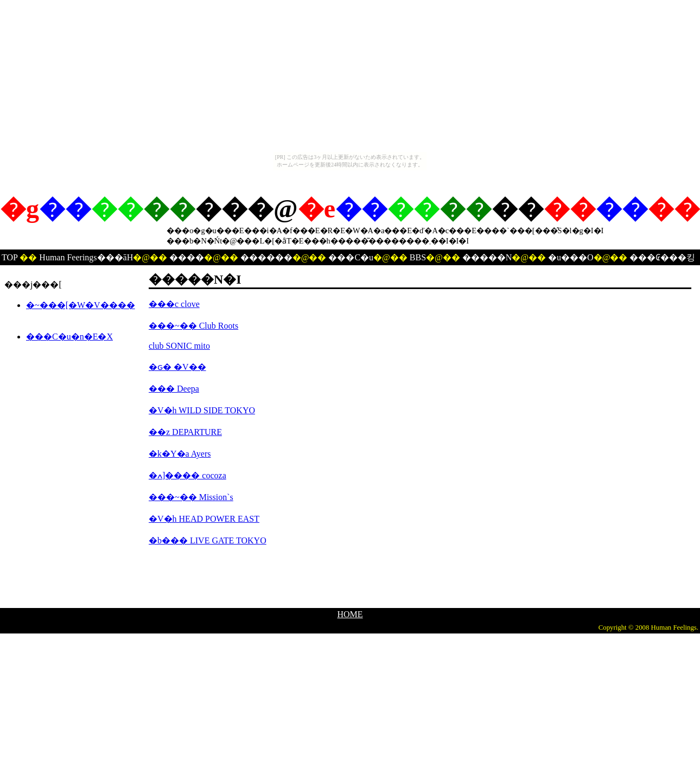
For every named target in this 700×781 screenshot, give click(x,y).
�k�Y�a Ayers (180, 454)
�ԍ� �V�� (177, 367)
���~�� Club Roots (193, 326)
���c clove (174, 304)
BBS (418, 257)
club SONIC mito (179, 346)
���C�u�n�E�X (69, 337)
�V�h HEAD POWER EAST (204, 519)
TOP (9, 257)
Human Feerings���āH (86, 257)
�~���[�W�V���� (81, 305)
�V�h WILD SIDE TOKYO (202, 410)
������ (266, 257)
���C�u (351, 257)
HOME (350, 614)
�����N (487, 257)
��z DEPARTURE (185, 432)
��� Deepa (174, 389)
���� (187, 257)
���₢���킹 (662, 257)
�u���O (571, 257)
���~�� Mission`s (191, 497)
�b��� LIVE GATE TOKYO (208, 540)
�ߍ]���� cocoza (187, 475)
